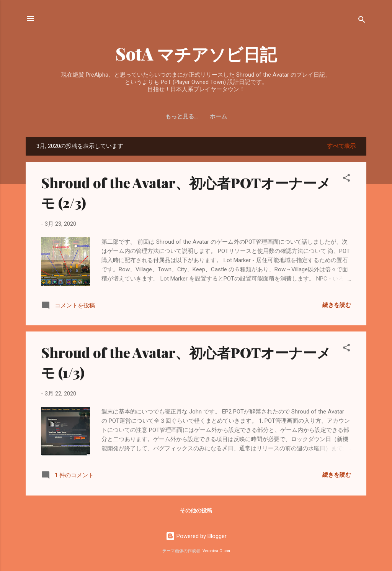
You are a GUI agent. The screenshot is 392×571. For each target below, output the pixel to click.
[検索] (362, 21)
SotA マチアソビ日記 (196, 53)
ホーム (196, 116)
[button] (346, 179)
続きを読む (337, 305)
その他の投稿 (196, 510)
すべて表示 (341, 146)
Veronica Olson (216, 551)
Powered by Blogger (196, 536)
